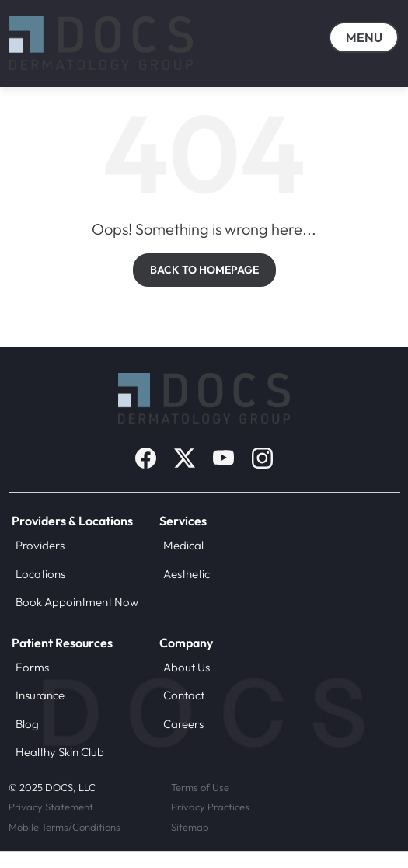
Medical (183, 545)
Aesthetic (187, 574)
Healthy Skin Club (60, 752)
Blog (27, 724)
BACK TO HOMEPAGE (204, 270)
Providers (40, 545)
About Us (187, 667)
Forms (32, 667)
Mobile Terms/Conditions (65, 827)
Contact (184, 695)
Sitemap (190, 827)
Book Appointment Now (77, 602)
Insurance (40, 695)
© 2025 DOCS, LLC (52, 787)
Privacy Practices (210, 807)
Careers (183, 724)
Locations (40, 574)
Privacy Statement (51, 807)
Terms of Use (200, 787)
